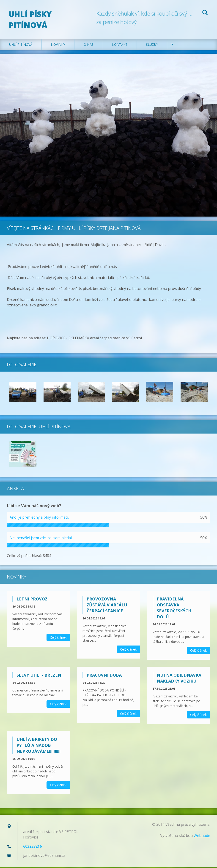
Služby (152, 46)
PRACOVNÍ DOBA (104, 676)
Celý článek (58, 639)
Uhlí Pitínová (21, 46)
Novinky (58, 46)
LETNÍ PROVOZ (32, 600)
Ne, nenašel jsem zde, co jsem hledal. (41, 539)
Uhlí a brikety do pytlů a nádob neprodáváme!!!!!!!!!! (38, 746)
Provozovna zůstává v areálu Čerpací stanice (107, 606)
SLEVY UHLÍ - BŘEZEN (39, 676)
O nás (89, 46)
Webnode (202, 837)
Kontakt (120, 46)
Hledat (205, 13)
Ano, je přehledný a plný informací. (39, 518)
